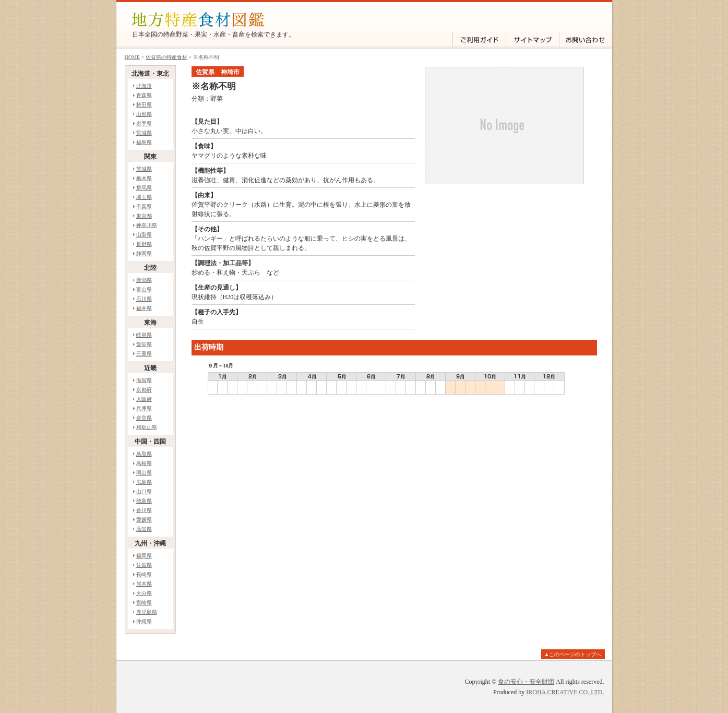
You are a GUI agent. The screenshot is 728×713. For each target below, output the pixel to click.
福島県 (144, 142)
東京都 (144, 216)
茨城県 (144, 169)
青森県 (144, 95)
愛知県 (144, 344)
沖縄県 (144, 621)
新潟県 (144, 280)
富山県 (144, 289)
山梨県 (144, 235)
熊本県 (144, 584)
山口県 (144, 491)
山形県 (144, 114)
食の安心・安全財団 (526, 682)
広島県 (144, 482)
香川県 (144, 510)
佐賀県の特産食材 (166, 57)
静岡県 (144, 253)
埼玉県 (144, 197)
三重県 (144, 354)
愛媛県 (144, 520)
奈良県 (144, 418)
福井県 (144, 308)
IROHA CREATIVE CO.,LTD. (565, 692)
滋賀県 (144, 380)
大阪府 (144, 399)
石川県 (144, 299)
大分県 (144, 593)
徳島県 (144, 501)
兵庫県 (144, 408)
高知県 (144, 529)
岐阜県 (144, 335)
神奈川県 (147, 225)
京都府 (144, 390)
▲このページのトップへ (573, 654)
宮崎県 (144, 603)
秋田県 (144, 105)
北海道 (144, 86)
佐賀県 (144, 565)
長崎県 (144, 574)
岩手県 (144, 123)
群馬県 (144, 188)
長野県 (144, 244)
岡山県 (144, 473)
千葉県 (144, 206)
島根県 (144, 463)
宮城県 (144, 133)
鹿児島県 (147, 612)
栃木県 (144, 178)
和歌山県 (147, 427)
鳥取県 (144, 454)
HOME (132, 57)
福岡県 (144, 556)
